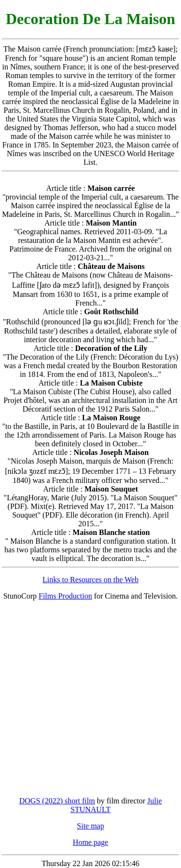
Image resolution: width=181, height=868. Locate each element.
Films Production (65, 596)
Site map (90, 826)
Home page (90, 842)
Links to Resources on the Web (90, 580)
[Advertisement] (90, 699)
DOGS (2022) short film (57, 801)
